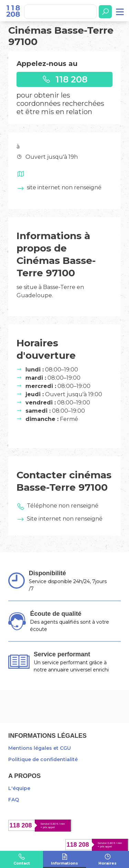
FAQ (14, 800)
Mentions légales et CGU (40, 748)
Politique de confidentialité (43, 759)
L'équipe (19, 788)
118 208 (65, 79)
